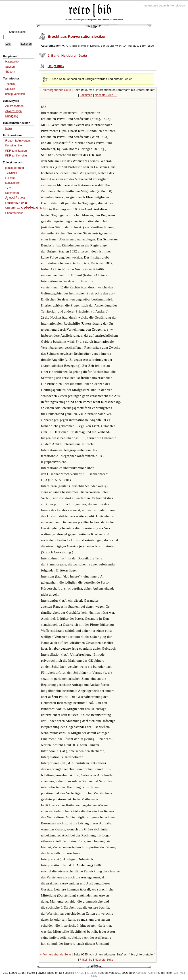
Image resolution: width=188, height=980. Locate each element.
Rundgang (12, 116)
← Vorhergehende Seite (55, 90)
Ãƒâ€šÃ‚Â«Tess (15, 198)
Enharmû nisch (14, 213)
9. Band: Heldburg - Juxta (67, 56)
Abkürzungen (13, 111)
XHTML (179, 973)
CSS (94, 976)
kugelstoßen (13, 183)
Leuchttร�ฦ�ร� (16, 203)
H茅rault (10, 178)
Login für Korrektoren (172, 6)
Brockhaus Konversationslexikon (77, 36)
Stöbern (10, 72)
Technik (10, 84)
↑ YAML (80, 973)
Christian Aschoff (147, 973)
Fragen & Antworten (17, 141)
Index (9, 128)
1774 (8, 188)
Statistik (10, 89)
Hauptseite (12, 62)
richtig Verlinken (15, 94)
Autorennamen (14, 106)
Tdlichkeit (11, 173)
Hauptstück (56, 66)
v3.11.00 (92, 973)
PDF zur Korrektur (16, 156)
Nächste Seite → (106, 95)
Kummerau (12, 193)
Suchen (10, 67)
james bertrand (14, 168)
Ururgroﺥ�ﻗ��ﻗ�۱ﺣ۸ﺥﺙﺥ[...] (25, 208)
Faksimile (86, 95)
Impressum (150, 6)
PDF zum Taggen (16, 151)
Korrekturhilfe (13, 146)
